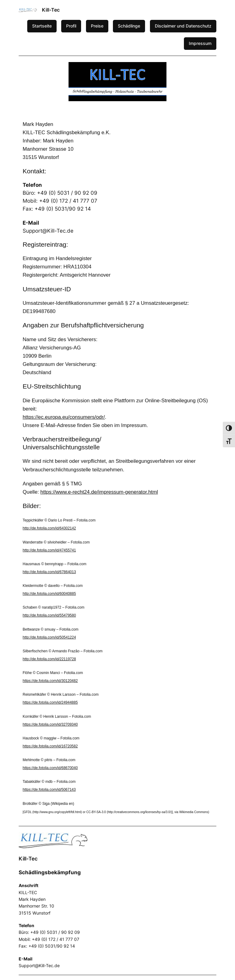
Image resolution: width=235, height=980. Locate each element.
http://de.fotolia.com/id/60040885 (49, 594)
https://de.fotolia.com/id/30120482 (50, 681)
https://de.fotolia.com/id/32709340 (50, 724)
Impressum (200, 43)
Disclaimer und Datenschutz (183, 26)
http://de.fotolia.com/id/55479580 (49, 615)
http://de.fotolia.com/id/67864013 (49, 572)
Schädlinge (129, 26)
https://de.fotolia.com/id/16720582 (50, 746)
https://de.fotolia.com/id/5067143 (49, 790)
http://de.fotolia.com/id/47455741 (49, 550)
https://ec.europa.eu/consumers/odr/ (64, 417)
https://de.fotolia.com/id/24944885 (50, 702)
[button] (9, 82)
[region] (117, 82)
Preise (97, 26)
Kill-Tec (51, 10)
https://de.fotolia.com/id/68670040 (50, 768)
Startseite (42, 26)
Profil (71, 26)
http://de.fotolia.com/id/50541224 (49, 637)
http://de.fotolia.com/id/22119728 (49, 659)
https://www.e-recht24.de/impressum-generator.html (99, 492)
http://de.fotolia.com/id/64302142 (49, 528)
